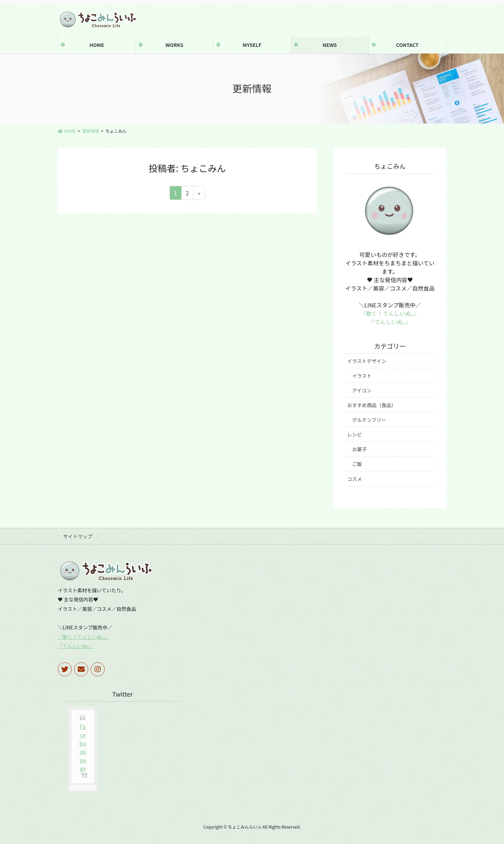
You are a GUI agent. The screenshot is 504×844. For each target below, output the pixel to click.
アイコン (362, 390)
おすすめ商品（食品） (372, 405)
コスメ (355, 479)
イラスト (362, 376)
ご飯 (357, 464)
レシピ (355, 434)
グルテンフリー (369, 420)
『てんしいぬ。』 (390, 322)
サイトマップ (78, 536)
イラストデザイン (367, 361)
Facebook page (83, 747)
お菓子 (359, 449)
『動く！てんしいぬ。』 (390, 313)
